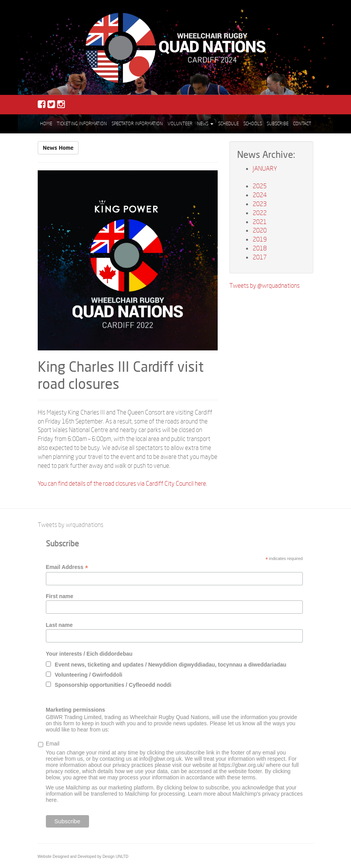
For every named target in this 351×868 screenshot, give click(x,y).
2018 (260, 248)
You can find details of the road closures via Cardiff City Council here (122, 483)
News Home (58, 148)
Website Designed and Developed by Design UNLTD (83, 857)
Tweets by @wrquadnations (265, 285)
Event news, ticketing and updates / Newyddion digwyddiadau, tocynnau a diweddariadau (171, 665)
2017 (260, 257)
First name (60, 596)
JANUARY (265, 168)
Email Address (67, 567)
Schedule (228, 123)
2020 (260, 230)
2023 (260, 204)
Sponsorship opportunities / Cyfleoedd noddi (113, 685)
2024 (260, 195)
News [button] (205, 123)
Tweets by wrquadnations (71, 524)
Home (46, 123)
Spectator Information (137, 123)
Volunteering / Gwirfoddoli (89, 675)
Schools (253, 123)
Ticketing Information (82, 123)
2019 (260, 239)
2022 (260, 213)
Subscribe (278, 123)
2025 (260, 186)
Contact (302, 123)
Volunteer (180, 123)
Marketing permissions (76, 710)
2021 (260, 221)
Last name (59, 625)
